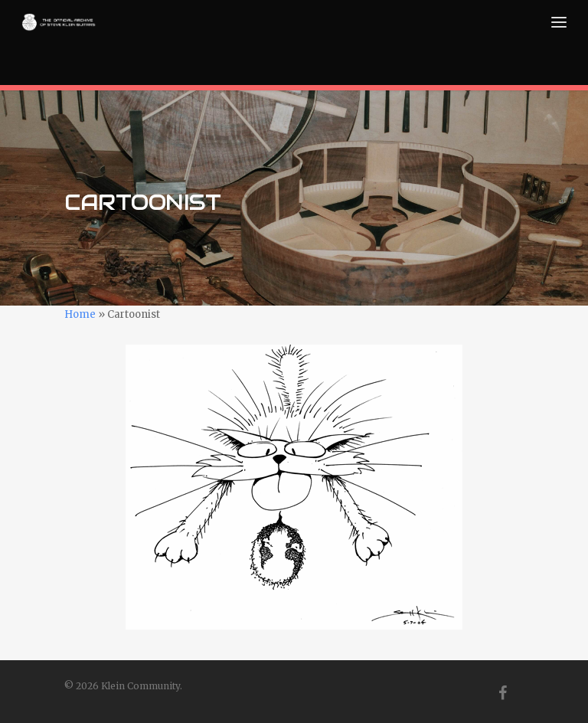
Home (80, 314)
